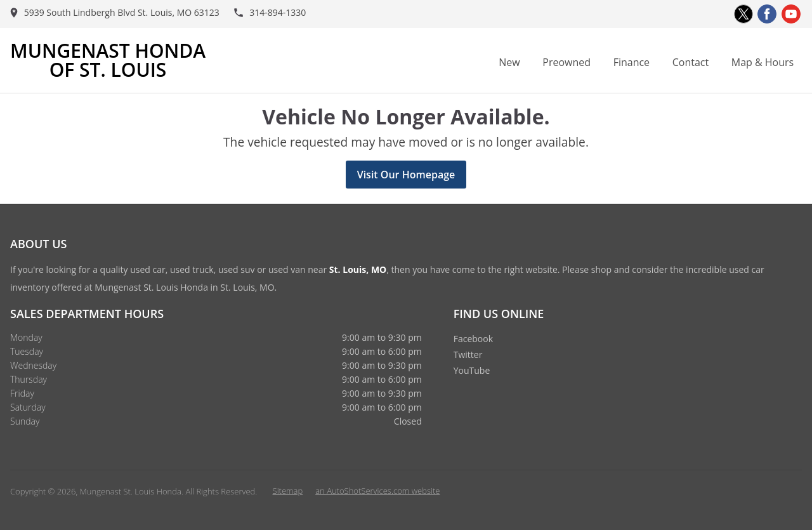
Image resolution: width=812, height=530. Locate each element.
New (509, 62)
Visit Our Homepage (406, 175)
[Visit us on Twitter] (743, 14)
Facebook (473, 339)
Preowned (566, 62)
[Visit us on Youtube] (791, 14)
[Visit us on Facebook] (767, 14)
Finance (632, 62)
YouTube (472, 370)
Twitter (468, 354)
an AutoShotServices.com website (377, 491)
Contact (691, 62)
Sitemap (288, 491)
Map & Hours (763, 62)
